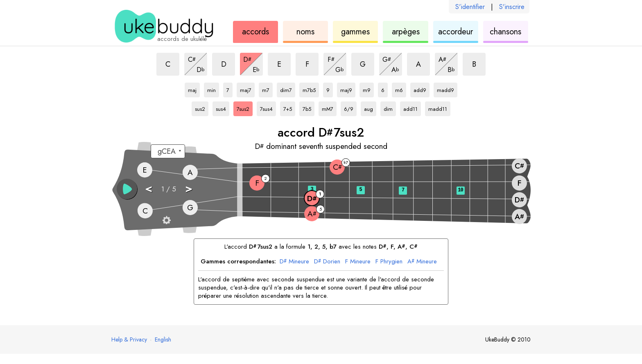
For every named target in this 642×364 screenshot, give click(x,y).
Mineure (294, 262)
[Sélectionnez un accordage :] (168, 151)
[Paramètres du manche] (167, 220)
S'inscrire (512, 7)
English (163, 339)
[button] (127, 189)
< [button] (149, 188)
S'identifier (470, 7)
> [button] (189, 188)
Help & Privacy (129, 339)
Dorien (327, 262)
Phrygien (389, 262)
